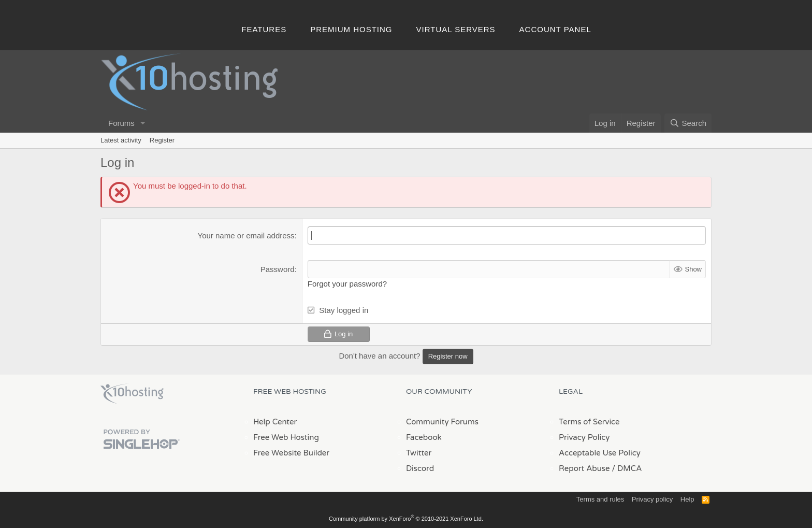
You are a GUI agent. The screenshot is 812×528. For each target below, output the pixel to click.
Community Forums (442, 422)
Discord (420, 468)
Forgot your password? (347, 284)
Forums (121, 123)
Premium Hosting (351, 29)
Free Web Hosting (286, 437)
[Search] (688, 123)
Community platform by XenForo (406, 519)
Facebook (424, 437)
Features (264, 29)
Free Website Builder (291, 453)
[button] (143, 123)
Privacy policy (652, 499)
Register (162, 140)
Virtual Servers (456, 29)
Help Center (275, 422)
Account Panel (555, 29)
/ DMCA (627, 468)
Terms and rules (600, 499)
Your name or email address (246, 236)
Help (687, 499)
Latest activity (121, 140)
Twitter (419, 453)
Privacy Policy (584, 437)
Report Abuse (584, 468)
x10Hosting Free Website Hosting (132, 394)
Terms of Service (589, 422)
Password (278, 269)
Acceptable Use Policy (600, 453)
